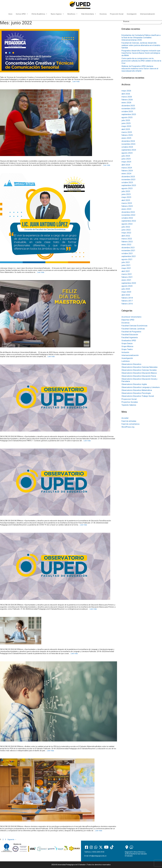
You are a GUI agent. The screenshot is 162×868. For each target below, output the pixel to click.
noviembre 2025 (128, 108)
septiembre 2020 (129, 283)
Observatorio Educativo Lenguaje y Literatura (141, 387)
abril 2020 (126, 295)
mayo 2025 (126, 126)
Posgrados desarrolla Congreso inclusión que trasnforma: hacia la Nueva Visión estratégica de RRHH (141, 53)
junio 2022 (126, 230)
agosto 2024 (127, 153)
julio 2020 (126, 289)
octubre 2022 (127, 218)
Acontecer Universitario (131, 317)
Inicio (10, 14)
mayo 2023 (126, 197)
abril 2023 (126, 200)
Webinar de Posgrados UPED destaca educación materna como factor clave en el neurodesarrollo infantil (140, 69)
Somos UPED (22, 14)
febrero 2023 (127, 206)
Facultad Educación (130, 335)
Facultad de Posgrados (131, 332)
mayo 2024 (126, 162)
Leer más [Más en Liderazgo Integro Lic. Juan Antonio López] (41, 272)
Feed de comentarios (130, 424)
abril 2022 (126, 236)
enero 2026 (126, 103)
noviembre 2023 (128, 179)
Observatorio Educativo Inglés (134, 384)
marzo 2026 (127, 97)
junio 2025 (126, 123)
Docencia (103, 14)
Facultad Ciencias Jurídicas (133, 329)
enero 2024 (126, 174)
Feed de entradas (129, 421)
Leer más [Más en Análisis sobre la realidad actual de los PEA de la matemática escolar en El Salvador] (51, 751)
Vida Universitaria (89, 14)
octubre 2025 (127, 111)
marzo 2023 (127, 203)
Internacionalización (147, 14)
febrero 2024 (127, 171)
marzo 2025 (127, 132)
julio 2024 (126, 156)
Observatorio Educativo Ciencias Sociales (139, 370)
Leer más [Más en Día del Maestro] (51, 356)
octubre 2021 (127, 253)
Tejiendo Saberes (129, 405)
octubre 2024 (127, 147)
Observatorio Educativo (131, 364)
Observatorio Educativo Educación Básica (139, 373)
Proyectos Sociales (130, 402)
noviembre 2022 (128, 215)
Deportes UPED (128, 320)
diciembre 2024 (128, 141)
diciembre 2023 (128, 177)
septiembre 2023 (129, 185)
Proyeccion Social (129, 399)
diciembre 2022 (128, 212)
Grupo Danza (127, 343)
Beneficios (73, 14)
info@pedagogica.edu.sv (98, 856)
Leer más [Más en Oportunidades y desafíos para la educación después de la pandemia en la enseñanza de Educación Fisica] (83, 525)
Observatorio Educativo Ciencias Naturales (139, 367)
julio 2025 (126, 120)
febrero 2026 (127, 100)
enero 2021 (126, 280)
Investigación (132, 14)
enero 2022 (126, 244)
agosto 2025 (127, 117)
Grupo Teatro (127, 349)
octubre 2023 (127, 182)
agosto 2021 (127, 259)
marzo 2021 (127, 274)
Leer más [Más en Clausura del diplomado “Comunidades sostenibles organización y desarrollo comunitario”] (107, 165)
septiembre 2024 (129, 150)
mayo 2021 (126, 268)
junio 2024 (126, 159)
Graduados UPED (129, 340)
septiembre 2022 (129, 221)
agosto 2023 (127, 188)
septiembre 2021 (129, 256)
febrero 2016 (127, 304)
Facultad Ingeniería (130, 337)
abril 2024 (126, 165)
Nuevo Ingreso (57, 14)
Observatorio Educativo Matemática (137, 390)
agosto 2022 (127, 224)
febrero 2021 (127, 277)
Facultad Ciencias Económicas (134, 326)
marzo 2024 (127, 168)
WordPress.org (128, 427)
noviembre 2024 (128, 144)
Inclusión (125, 352)
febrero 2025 (127, 135)
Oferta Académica (39, 14)
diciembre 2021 (128, 248)
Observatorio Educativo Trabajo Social (138, 396)
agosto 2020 (127, 286)
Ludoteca (125, 361)
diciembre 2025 (128, 106)
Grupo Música (127, 346)
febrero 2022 (127, 242)
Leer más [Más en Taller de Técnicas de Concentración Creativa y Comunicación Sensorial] (76, 81)
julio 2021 (126, 262)
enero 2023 (126, 209)
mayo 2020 (126, 292)
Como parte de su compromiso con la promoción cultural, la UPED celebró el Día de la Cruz (141, 61)
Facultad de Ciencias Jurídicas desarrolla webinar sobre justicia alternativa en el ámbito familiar (141, 45)
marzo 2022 (127, 239)
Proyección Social (117, 14)
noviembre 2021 (128, 250)
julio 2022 (126, 227)
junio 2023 (126, 194)
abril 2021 (126, 271)
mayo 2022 (126, 233)
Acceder (125, 418)
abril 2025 (126, 129)
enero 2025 (126, 138)
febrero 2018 (127, 298)
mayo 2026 (126, 91)
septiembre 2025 (129, 114)
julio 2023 (126, 191)
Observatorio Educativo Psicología (136, 393)
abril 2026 (126, 94)
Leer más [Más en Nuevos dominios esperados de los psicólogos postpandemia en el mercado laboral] (99, 831)
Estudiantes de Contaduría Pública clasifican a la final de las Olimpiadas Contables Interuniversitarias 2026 (141, 38)
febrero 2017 (127, 301)
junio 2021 (126, 265)
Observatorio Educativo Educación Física (139, 376)
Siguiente (12, 839)
